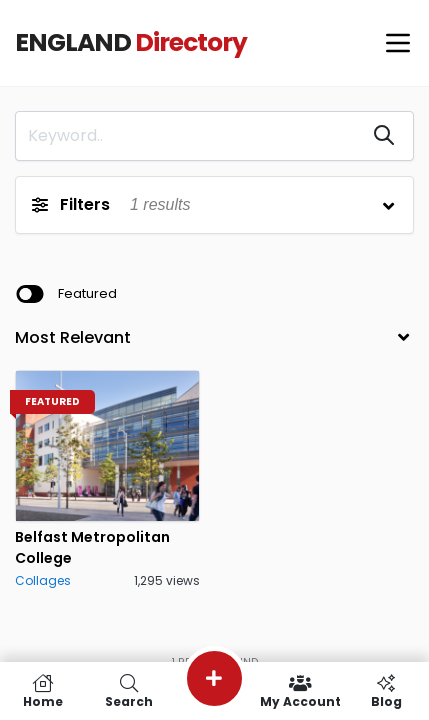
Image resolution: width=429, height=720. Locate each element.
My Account (300, 691)
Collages (43, 580)
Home (43, 691)
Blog (386, 691)
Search (129, 691)
